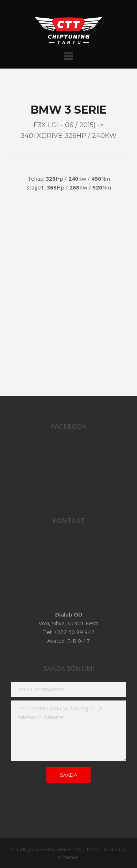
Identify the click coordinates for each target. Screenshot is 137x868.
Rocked (112, 849)
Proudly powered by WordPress (46, 849)
